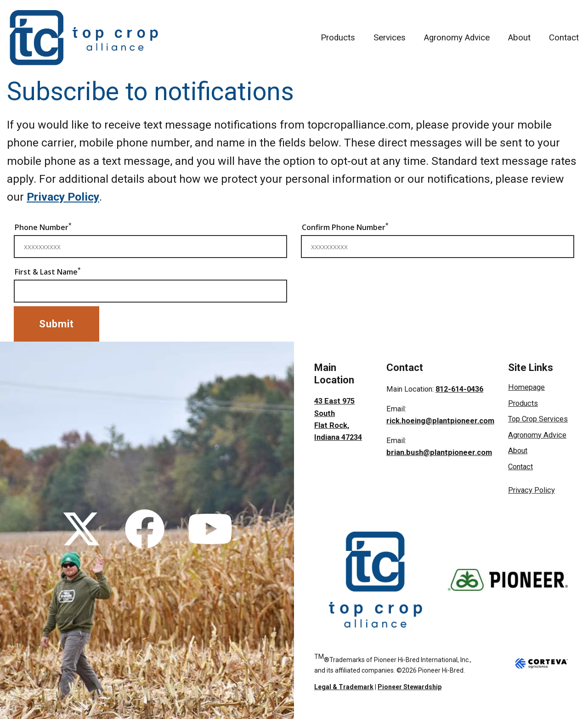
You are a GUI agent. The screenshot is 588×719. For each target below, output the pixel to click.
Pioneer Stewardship (410, 687)
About (519, 38)
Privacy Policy (63, 197)
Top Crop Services (538, 419)
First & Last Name (48, 271)
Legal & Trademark (344, 687)
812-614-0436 (459, 389)
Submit (57, 324)
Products (338, 38)
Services (390, 38)
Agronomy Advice (457, 38)
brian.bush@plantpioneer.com (439, 452)
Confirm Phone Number (345, 227)
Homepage (526, 387)
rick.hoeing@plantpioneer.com (440, 421)
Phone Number (43, 227)
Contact (564, 38)
